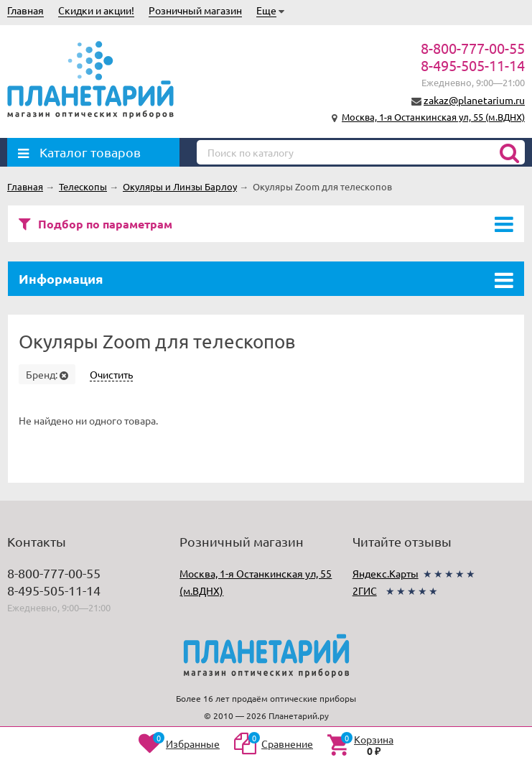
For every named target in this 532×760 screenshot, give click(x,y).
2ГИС (365, 590)
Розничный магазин (195, 10)
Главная (25, 10)
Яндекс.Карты (386, 573)
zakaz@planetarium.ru (474, 100)
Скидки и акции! (96, 10)
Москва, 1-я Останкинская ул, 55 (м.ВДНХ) (433, 117)
